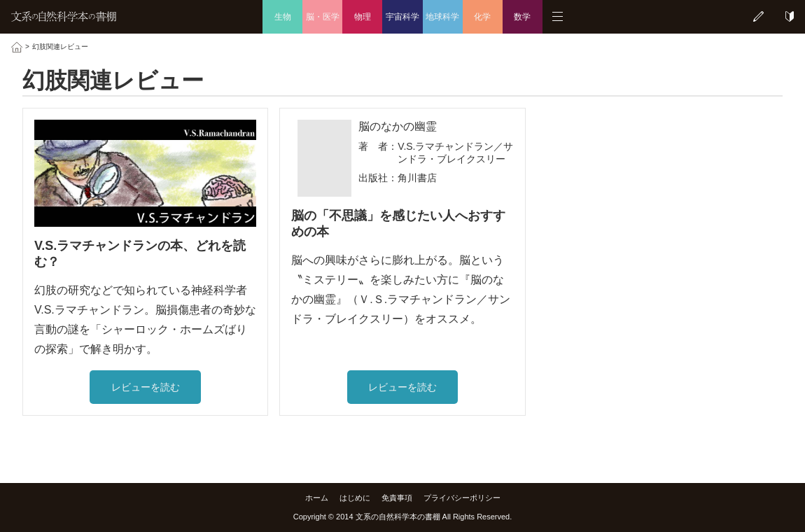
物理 (363, 17)
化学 (482, 17)
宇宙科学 (402, 17)
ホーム (317, 498)
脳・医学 (323, 17)
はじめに (355, 498)
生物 (283, 17)
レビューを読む (146, 387)
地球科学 (442, 17)
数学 (522, 17)
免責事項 (397, 498)
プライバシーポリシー (462, 498)
